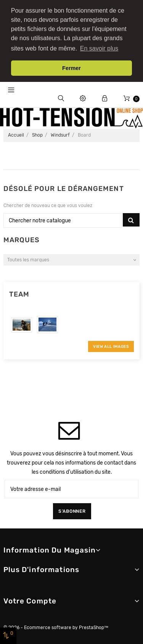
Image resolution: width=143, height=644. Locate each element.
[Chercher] (63, 215)
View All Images (111, 341)
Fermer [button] (71, 68)
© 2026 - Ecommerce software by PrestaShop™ (56, 622)
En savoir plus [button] (99, 48)
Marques (22, 235)
